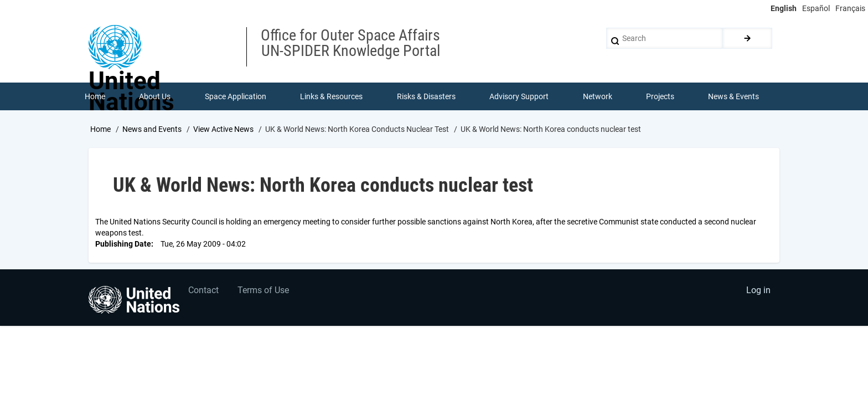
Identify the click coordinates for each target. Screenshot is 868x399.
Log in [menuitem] (758, 291)
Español (816, 8)
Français (850, 8)
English (784, 8)
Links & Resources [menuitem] (331, 96)
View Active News (223, 129)
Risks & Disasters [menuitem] (426, 96)
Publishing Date (123, 244)
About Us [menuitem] (155, 96)
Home (100, 129)
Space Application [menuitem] (236, 96)
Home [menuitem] (95, 96)
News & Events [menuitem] (734, 96)
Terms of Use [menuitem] (264, 291)
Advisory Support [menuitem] (519, 96)
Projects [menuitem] (660, 96)
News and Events (152, 129)
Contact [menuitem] (203, 291)
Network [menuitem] (598, 96)
